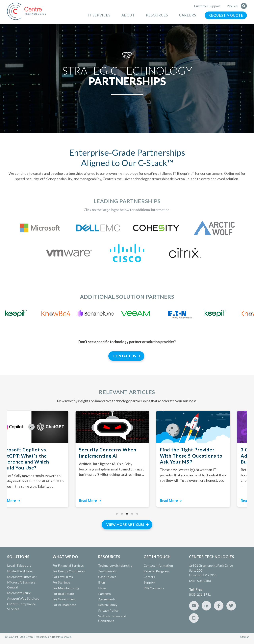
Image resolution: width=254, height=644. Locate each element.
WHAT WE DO (65, 557)
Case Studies (107, 577)
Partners (104, 594)
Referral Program (156, 571)
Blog (102, 582)
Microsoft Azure (19, 593)
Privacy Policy (108, 610)
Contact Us (125, 356)
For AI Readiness (64, 605)
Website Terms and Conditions (112, 618)
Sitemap (245, 637)
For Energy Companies (69, 571)
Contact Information (158, 565)
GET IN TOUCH (157, 557)
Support (150, 582)
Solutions (18, 557)
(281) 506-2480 (200, 581)
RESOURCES (109, 557)
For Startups (61, 582)
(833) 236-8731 (200, 594)
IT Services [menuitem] (99, 15)
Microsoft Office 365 (22, 577)
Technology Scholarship (115, 565)
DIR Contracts (154, 588)
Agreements (107, 599)
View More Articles (125, 525)
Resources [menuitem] (157, 15)
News (102, 588)
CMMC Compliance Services (21, 606)
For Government (64, 599)
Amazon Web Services (23, 598)
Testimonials (108, 571)
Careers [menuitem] (188, 15)
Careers (149, 577)
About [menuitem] (128, 15)
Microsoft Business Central (21, 585)
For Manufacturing (66, 588)
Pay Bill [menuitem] (232, 6)
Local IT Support (19, 565)
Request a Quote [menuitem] (226, 15)
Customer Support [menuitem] (207, 6)
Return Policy (108, 605)
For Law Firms (63, 577)
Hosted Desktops (20, 571)
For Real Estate (63, 594)
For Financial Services (68, 565)
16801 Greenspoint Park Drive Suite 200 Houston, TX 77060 (211, 570)
